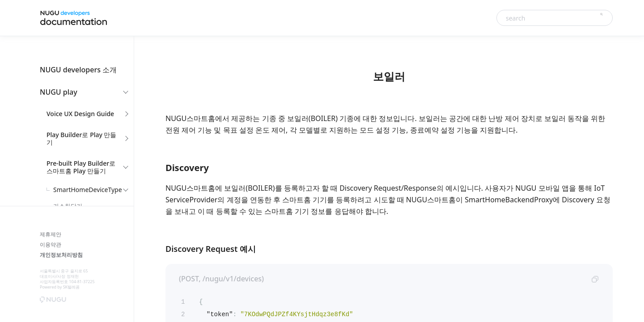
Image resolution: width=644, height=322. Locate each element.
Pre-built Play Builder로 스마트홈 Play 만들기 (81, 167)
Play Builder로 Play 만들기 (82, 138)
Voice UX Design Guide (80, 114)
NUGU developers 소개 (78, 70)
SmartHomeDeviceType (88, 190)
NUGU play (59, 92)
